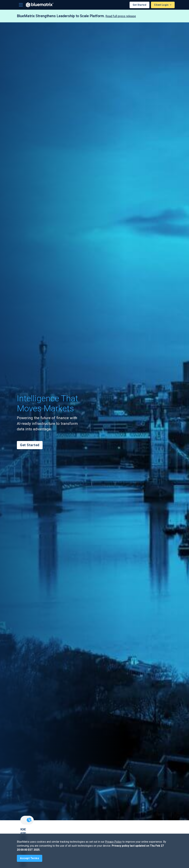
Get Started (140, 5)
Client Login (162, 5)
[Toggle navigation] (21, 5)
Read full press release (121, 16)
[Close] (30, 858)
